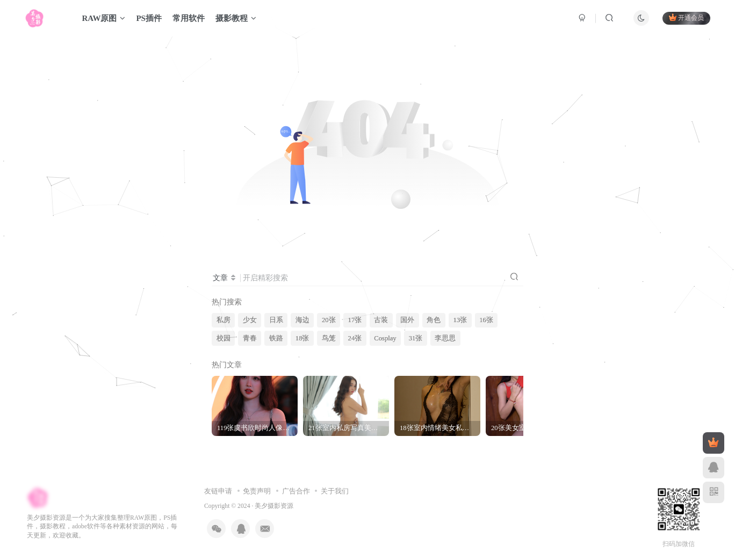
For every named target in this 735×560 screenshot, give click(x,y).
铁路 (276, 338)
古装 (381, 320)
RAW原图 (103, 18)
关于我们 (335, 491)
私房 (224, 320)
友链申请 (218, 491)
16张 (486, 320)
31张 (416, 338)
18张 (302, 338)
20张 (329, 320)
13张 (460, 320)
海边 (302, 320)
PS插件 (149, 18)
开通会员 (686, 17)
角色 (434, 320)
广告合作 (296, 491)
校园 (224, 338)
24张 (355, 338)
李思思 (445, 338)
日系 (276, 320)
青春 (250, 338)
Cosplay (385, 338)
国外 (407, 320)
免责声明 (257, 491)
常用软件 (189, 18)
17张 (355, 320)
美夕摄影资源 (274, 506)
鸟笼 (329, 338)
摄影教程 (236, 18)
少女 (250, 320)
